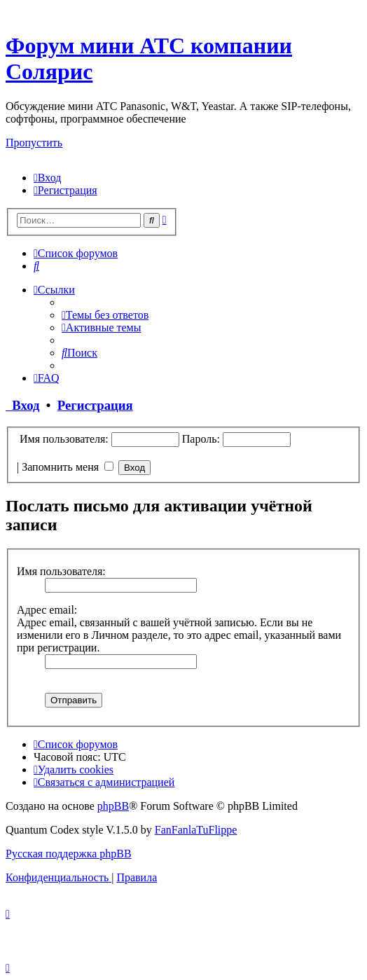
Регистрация (95, 405)
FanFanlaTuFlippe (196, 830)
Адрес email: (47, 610)
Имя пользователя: (61, 571)
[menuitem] (47, 178)
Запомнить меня (68, 467)
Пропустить (34, 143)
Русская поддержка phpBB (69, 854)
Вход (23, 405)
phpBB (113, 806)
